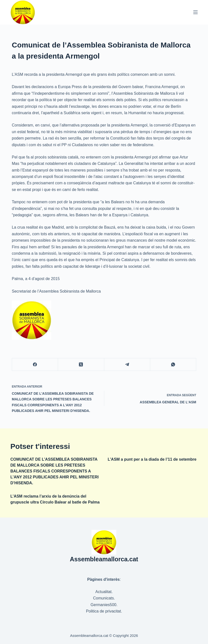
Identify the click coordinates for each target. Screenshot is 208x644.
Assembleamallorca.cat (104, 559)
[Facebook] (35, 365)
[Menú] (195, 12)
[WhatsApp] (173, 365)
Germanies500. (104, 605)
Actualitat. (104, 592)
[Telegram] (127, 365)
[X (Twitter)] (81, 365)
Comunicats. (104, 598)
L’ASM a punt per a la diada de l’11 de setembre (152, 459)
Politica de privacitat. (104, 611)
